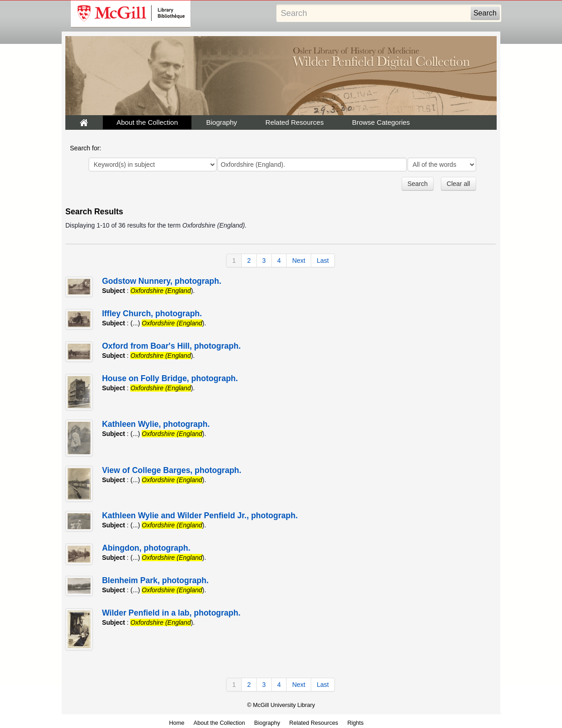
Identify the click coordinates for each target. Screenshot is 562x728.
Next (299, 260)
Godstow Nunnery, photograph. (162, 281)
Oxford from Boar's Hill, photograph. (171, 346)
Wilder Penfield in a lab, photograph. (171, 613)
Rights (355, 723)
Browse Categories (381, 122)
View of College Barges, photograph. (172, 470)
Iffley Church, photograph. (152, 314)
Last (323, 260)
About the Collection (147, 122)
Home (177, 723)
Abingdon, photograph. (146, 548)
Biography (222, 122)
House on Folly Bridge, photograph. (170, 378)
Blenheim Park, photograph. (155, 580)
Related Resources (295, 122)
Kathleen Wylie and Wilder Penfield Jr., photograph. (200, 515)
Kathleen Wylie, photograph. (156, 424)
